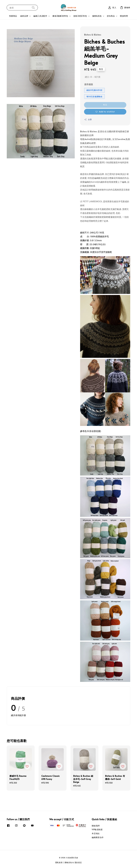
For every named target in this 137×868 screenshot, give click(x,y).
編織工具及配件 (40, 16)
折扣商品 (111, 16)
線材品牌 (24, 16)
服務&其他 (97, 16)
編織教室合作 (98, 837)
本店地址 (96, 833)
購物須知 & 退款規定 (73, 862)
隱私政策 (59, 862)
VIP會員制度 (97, 829)
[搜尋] (33, 8)
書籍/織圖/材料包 (60, 16)
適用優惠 (89, 84)
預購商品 (13, 16)
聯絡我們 (96, 826)
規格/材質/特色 (80, 16)
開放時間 (124, 16)
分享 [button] (88, 119)
